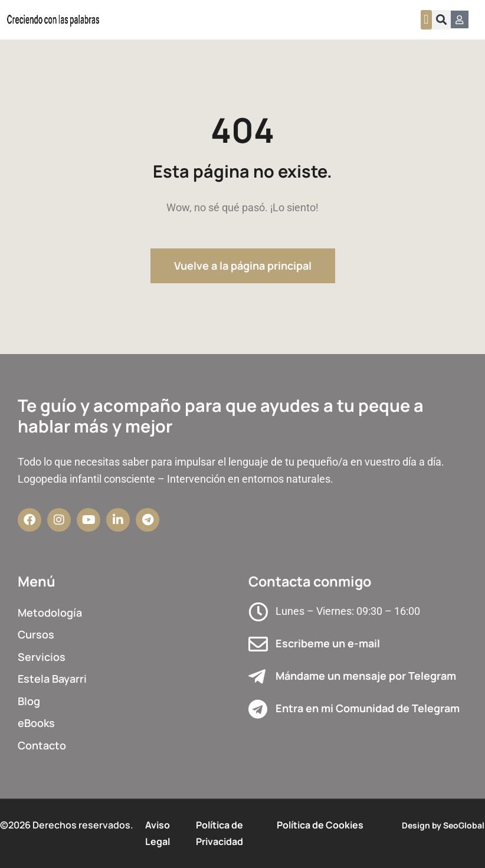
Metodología (50, 612)
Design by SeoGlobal (443, 825)
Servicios (42, 657)
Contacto (42, 745)
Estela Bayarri (52, 679)
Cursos (36, 634)
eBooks (36, 723)
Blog (29, 701)
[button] (426, 20)
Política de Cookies (320, 825)
